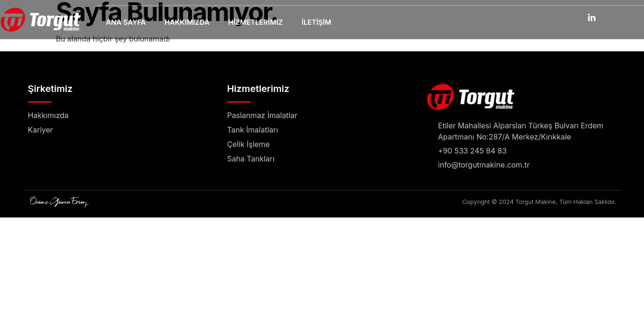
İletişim (317, 23)
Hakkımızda (187, 23)
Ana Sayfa (126, 23)
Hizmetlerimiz (256, 23)
